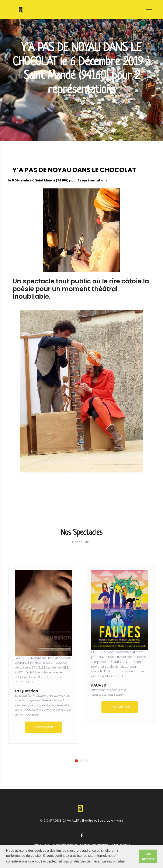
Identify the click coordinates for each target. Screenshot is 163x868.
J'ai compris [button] (148, 856)
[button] (76, 761)
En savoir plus (43, 727)
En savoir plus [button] (113, 861)
